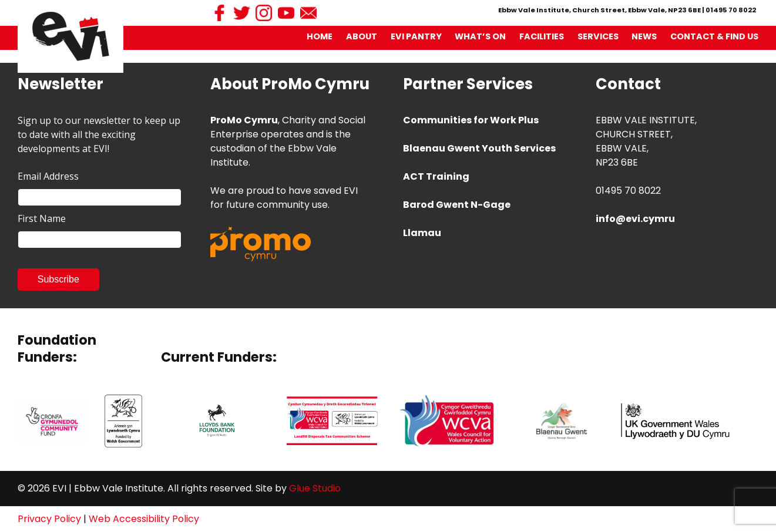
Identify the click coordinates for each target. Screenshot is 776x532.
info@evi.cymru (635, 219)
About (362, 36)
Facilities (542, 36)
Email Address (48, 176)
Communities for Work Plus (471, 120)
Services (598, 36)
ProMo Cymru (244, 120)
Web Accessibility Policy (144, 519)
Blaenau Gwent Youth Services (479, 148)
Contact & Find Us (714, 36)
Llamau (422, 233)
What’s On (480, 36)
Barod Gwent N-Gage (457, 205)
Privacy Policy (49, 519)
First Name (42, 218)
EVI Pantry (416, 36)
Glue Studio (315, 488)
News (644, 36)
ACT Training (436, 176)
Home (320, 36)
